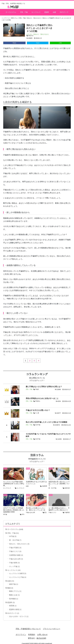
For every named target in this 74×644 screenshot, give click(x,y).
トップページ (6, 16)
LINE (60, 41)
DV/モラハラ (64, 11)
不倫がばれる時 (30, 510)
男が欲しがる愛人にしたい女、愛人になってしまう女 (36, 507)
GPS (23, 512)
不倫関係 (67, 510)
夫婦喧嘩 (44, 484)
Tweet (38, 41)
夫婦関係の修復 (15, 553)
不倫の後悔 (13, 560)
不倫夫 (37, 387)
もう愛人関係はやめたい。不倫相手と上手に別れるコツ (59, 507)
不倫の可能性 (14, 545)
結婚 (54, 11)
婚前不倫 (12, 582)
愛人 (46, 510)
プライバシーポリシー (52, 627)
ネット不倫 (13, 564)
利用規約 (32, 632)
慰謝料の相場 (14, 607)
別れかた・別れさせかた (41, 32)
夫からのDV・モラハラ (18, 614)
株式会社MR (41, 636)
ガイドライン (21, 632)
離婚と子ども (14, 589)
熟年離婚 (12, 597)
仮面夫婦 (67, 486)
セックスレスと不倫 (16, 575)
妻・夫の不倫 (52, 486)
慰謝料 (46, 11)
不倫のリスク (52, 510)
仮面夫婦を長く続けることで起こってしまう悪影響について (59, 481)
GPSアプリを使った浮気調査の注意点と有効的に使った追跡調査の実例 (14, 508)
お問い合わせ (42, 632)
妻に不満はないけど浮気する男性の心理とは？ (44, 384)
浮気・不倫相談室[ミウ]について (28, 627)
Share (14, 41)
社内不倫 (38, 423)
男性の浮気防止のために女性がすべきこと (42, 396)
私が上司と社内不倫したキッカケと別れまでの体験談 (46, 420)
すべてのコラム (11, 11)
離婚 (9, 586)
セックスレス (36, 11)
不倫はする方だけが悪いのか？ (38, 408)
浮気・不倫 (24, 11)
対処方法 (31, 33)
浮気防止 (38, 399)
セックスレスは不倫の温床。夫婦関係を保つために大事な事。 (14, 481)
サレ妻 (37, 411)
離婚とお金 (13, 593)
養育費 (12, 604)
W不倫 (5, 512)
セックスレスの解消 (16, 571)
